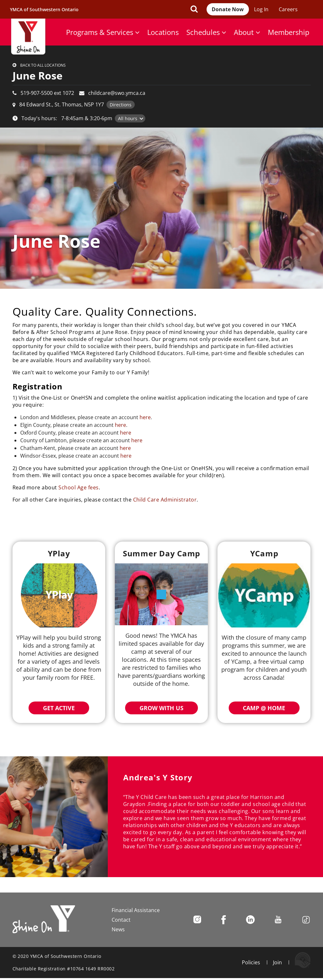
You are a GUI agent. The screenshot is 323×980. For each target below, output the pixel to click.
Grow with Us (161, 708)
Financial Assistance (136, 910)
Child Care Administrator (165, 500)
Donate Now (228, 9)
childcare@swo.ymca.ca (117, 93)
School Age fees (78, 487)
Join (277, 962)
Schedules (206, 32)
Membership (289, 32)
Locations (163, 32)
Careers (288, 9)
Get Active (59, 708)
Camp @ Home (264, 708)
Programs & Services (103, 32)
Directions (121, 105)
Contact (121, 920)
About (247, 32)
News (118, 929)
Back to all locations (43, 65)
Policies (251, 962)
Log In (261, 9)
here (145, 417)
